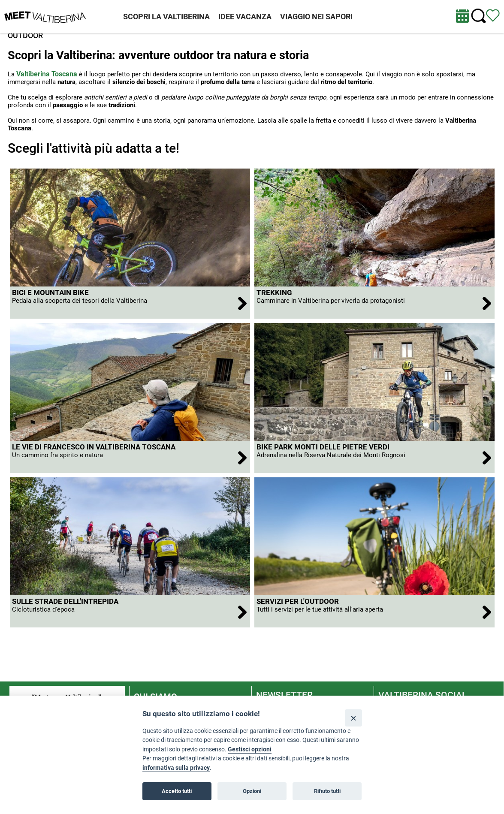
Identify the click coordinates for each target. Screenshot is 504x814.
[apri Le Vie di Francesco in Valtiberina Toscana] (130, 457)
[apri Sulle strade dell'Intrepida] (130, 611)
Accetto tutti (177, 791)
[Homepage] (45, 16)
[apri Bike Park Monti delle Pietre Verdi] (374, 457)
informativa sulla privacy (176, 768)
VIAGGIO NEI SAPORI (316, 17)
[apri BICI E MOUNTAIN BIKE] (130, 303)
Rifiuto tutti (327, 791)
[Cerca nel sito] (478, 16)
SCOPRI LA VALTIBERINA (166, 17)
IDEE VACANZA (245, 17)
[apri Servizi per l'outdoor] (374, 611)
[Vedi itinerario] (493, 15)
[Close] (353, 718)
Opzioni (252, 791)
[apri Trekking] (374, 303)
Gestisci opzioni (250, 749)
